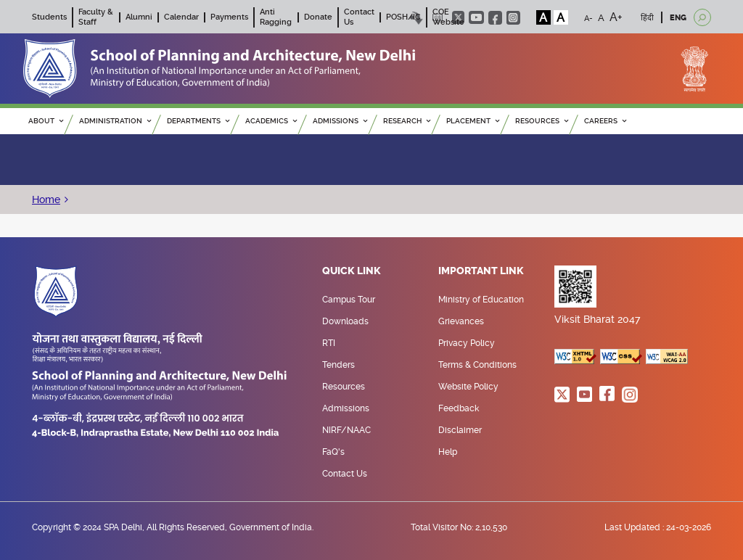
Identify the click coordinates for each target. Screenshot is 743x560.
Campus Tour (349, 300)
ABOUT (46, 121)
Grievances (461, 321)
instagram (513, 18)
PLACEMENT (473, 121)
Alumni (139, 17)
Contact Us (345, 474)
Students (49, 17)
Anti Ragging (276, 17)
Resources (344, 387)
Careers (605, 121)
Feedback (459, 408)
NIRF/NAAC (346, 430)
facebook (495, 18)
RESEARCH (407, 121)
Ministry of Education (481, 300)
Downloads (345, 321)
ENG (678, 18)
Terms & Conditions (477, 365)
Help (448, 452)
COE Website (448, 17)
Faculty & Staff (96, 17)
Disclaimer (460, 430)
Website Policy (468, 387)
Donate (318, 17)
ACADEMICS (271, 121)
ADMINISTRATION (115, 121)
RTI (329, 343)
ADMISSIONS (340, 121)
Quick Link (352, 271)
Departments (198, 121)
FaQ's (333, 452)
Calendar (181, 17)
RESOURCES (542, 121)
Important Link (481, 271)
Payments (229, 17)
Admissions (346, 408)
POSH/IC (403, 17)
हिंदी (647, 18)
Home (46, 199)
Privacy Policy (467, 343)
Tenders (338, 365)
